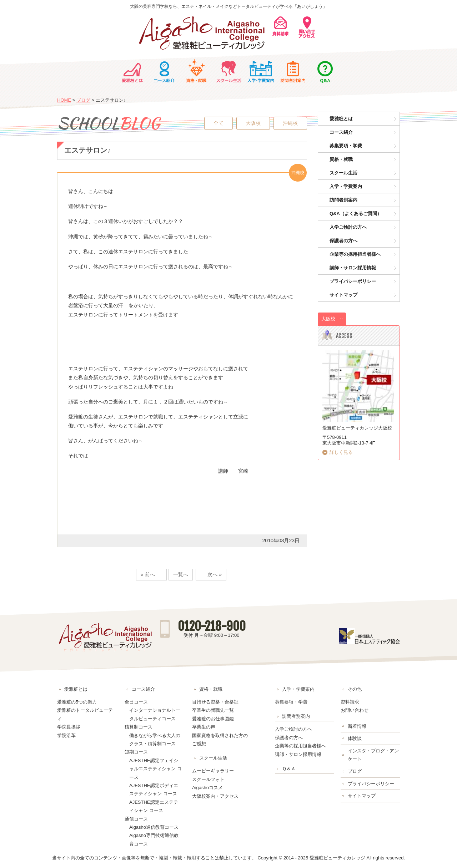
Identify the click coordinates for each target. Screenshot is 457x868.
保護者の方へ (343, 241)
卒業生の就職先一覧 (213, 710)
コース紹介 (164, 71)
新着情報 (357, 726)
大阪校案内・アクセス (215, 796)
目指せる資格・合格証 (215, 702)
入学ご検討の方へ (348, 227)
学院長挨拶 (69, 727)
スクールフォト (208, 779)
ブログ (83, 100)
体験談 (355, 738)
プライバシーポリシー (353, 281)
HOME (64, 100)
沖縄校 (290, 123)
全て (219, 123)
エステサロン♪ (87, 150)
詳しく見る (341, 452)
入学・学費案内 (261, 71)
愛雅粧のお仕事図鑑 (213, 719)
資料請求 (350, 702)
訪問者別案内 (293, 71)
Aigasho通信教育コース (154, 827)
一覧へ (181, 574)
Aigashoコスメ (207, 788)
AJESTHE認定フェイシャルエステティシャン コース (155, 769)
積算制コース (139, 727)
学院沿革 (66, 735)
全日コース (136, 702)
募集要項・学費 (346, 146)
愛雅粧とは (132, 71)
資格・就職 (196, 71)
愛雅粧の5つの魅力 (77, 702)
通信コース (136, 819)
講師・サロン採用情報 (353, 268)
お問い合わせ (355, 710)
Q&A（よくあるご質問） (356, 214)
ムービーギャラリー (213, 771)
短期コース (136, 752)
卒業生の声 (204, 727)
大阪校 (253, 123)
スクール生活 (228, 71)
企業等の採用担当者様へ (355, 254)
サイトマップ (343, 295)
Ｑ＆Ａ (325, 71)
